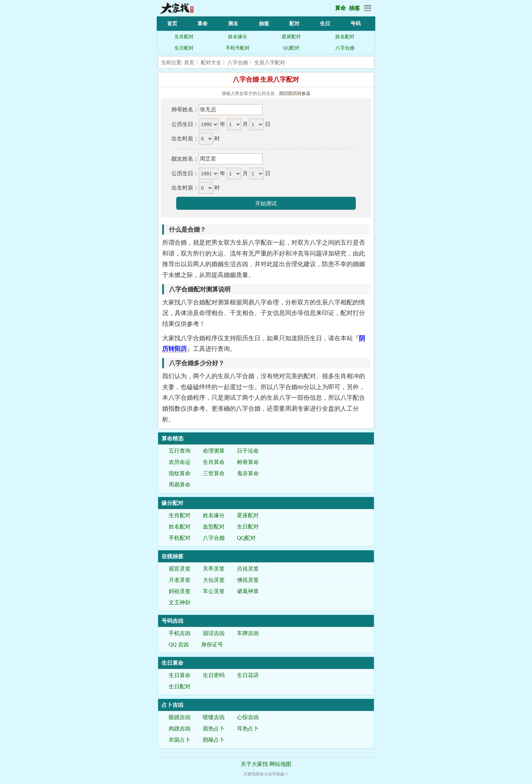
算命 (340, 8)
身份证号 (212, 644)
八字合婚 (345, 48)
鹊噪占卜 (214, 740)
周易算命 (180, 485)
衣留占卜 (180, 740)
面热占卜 (214, 728)
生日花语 (248, 675)
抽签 (354, 8)
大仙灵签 (214, 580)
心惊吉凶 (248, 717)
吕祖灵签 (248, 569)
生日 (325, 24)
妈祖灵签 (180, 591)
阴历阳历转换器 (295, 93)
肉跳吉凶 (180, 728)
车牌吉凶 (248, 633)
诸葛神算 (248, 591)
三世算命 (214, 473)
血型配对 (214, 527)
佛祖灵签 (248, 580)
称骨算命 (248, 462)
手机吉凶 (180, 633)
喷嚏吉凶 (214, 717)
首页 (172, 24)
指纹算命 (180, 473)
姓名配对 (345, 37)
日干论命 (248, 451)
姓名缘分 (238, 37)
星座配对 (291, 37)
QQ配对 (291, 48)
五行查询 (180, 451)
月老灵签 (180, 580)
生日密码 (214, 675)
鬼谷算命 (248, 473)
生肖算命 (214, 462)
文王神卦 (180, 602)
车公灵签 (214, 591)
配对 (294, 24)
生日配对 (184, 48)
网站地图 (280, 764)
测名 (233, 24)
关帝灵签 (214, 569)
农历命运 (180, 462)
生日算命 (180, 675)
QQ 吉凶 (179, 644)
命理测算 (214, 451)
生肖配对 (184, 37)
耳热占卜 (248, 728)
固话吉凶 (214, 633)
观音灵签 (180, 569)
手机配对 (180, 538)
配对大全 (211, 63)
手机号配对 (238, 48)
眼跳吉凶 (180, 717)
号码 (355, 24)
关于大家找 (254, 764)
